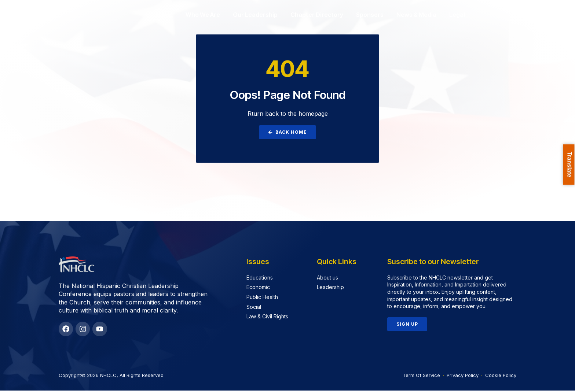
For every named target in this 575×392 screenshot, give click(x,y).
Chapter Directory (317, 15)
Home (164, 15)
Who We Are (203, 15)
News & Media (416, 15)
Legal (457, 15)
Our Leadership (255, 15)
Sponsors (370, 15)
